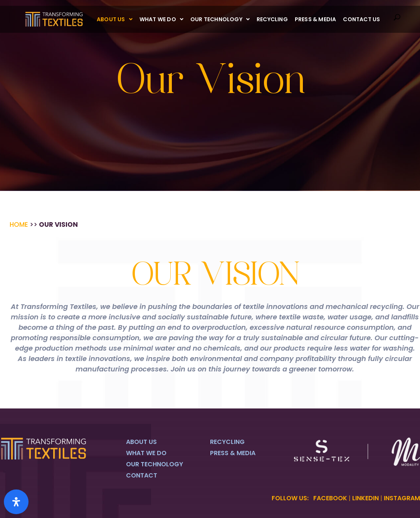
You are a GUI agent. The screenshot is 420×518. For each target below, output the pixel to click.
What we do (161, 19)
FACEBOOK (330, 498)
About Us (115, 19)
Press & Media (316, 19)
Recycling (272, 19)
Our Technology (220, 19)
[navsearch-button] (397, 19)
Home (19, 224)
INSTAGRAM (402, 498)
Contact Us (361, 19)
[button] (115, 19)
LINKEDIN (365, 498)
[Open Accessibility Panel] (16, 502)
